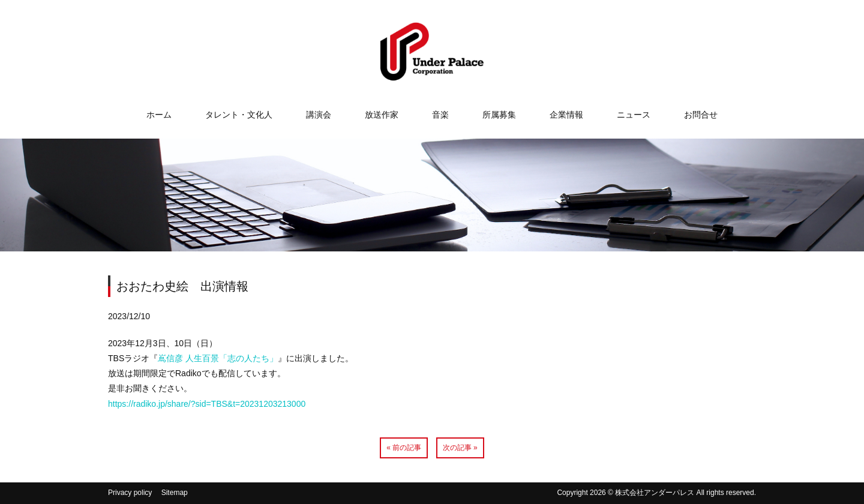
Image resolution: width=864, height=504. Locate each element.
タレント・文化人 (239, 115)
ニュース (634, 115)
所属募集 (499, 115)
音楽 (440, 115)
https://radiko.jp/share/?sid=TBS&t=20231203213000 (207, 404)
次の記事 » (460, 448)
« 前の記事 (404, 448)
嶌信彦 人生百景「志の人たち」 (218, 358)
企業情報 (566, 115)
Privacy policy (130, 493)
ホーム (159, 115)
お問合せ (701, 115)
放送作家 (382, 115)
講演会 (319, 115)
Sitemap (175, 493)
